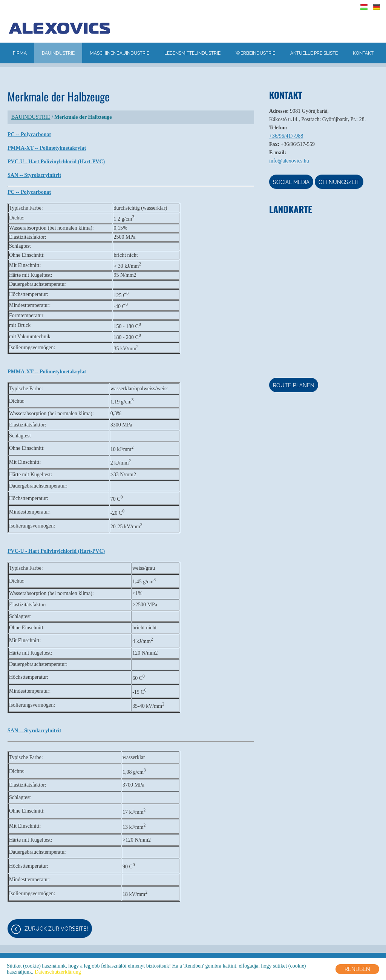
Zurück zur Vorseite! (56, 929)
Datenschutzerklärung (58, 972)
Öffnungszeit (339, 181)
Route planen (294, 384)
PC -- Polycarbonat (29, 133)
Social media (291, 181)
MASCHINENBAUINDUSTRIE (119, 52)
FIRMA (20, 52)
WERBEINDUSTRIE (255, 52)
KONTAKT (363, 52)
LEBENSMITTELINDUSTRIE (192, 52)
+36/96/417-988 (286, 135)
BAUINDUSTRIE (58, 52)
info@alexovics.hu (289, 160)
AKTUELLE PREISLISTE (314, 52)
